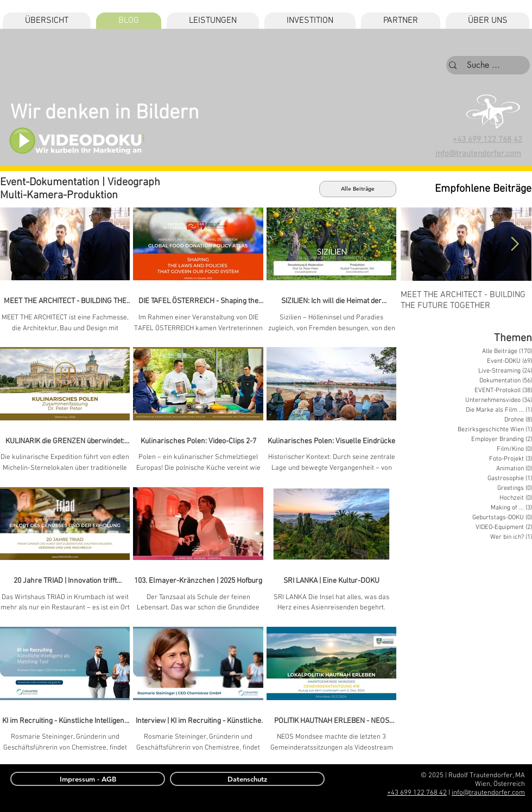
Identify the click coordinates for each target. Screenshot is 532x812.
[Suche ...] (483, 65)
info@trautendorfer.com (488, 793)
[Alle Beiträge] (358, 189)
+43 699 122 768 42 (487, 140)
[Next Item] (515, 244)
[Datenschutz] (247, 779)
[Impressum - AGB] (88, 779)
